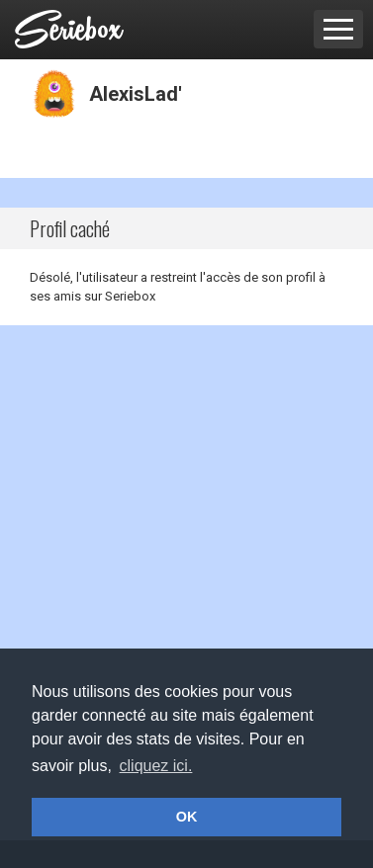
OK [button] (187, 817)
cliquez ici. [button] (156, 766)
